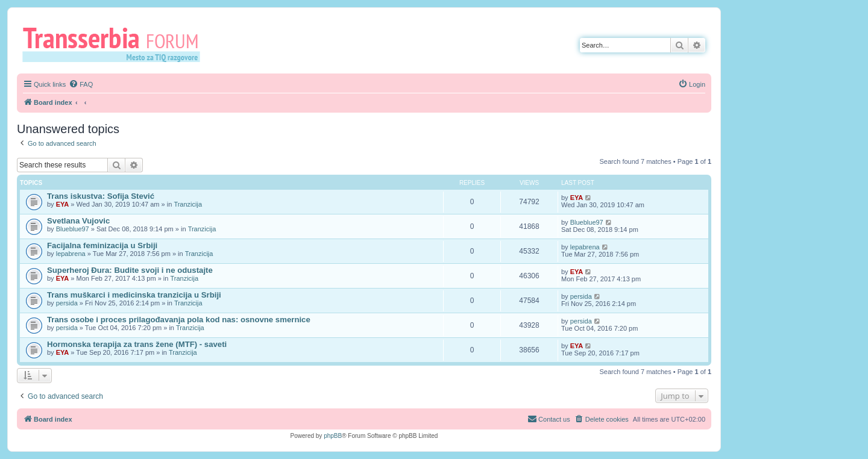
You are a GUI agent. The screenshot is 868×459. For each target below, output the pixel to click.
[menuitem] (81, 84)
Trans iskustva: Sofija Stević (101, 196)
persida (67, 303)
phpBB (333, 436)
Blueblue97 (73, 229)
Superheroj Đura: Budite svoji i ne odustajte (130, 270)
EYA (63, 204)
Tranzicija (188, 204)
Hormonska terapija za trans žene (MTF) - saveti (137, 344)
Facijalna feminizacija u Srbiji (102, 245)
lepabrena (71, 254)
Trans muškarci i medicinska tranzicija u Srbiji (134, 295)
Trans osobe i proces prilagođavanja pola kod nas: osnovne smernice (179, 320)
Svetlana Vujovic (78, 221)
